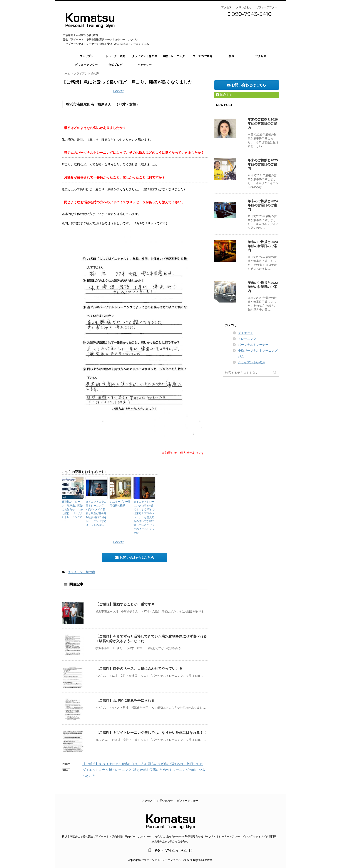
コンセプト (86, 56)
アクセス (226, 7)
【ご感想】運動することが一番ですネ (125, 604)
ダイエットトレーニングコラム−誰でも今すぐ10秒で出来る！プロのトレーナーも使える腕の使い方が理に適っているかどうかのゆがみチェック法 (144, 517)
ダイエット (246, 333)
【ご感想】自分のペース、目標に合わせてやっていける (139, 669)
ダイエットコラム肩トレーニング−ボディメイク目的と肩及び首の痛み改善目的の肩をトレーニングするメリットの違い (96, 513)
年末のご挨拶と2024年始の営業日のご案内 (263, 205)
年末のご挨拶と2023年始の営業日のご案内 (263, 246)
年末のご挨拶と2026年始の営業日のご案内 (263, 123)
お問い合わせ (244, 7)
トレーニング (247, 339)
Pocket (118, 91)
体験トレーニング (174, 56)
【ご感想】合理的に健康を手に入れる (125, 700)
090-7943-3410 (250, 14)
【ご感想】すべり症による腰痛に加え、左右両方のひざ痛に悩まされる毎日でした (143, 764)
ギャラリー (145, 65)
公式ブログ (115, 65)
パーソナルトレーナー (253, 345)
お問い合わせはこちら (135, 558)
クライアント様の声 (145, 56)
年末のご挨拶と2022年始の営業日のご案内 (263, 287)
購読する (224, 95)
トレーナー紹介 (115, 56)
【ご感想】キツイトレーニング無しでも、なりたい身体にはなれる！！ (151, 733)
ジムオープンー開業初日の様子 (120, 504)
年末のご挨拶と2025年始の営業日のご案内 (263, 164)
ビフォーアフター (267, 7)
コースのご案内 (202, 56)
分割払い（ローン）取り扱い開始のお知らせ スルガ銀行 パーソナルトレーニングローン (72, 511)
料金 (231, 56)
